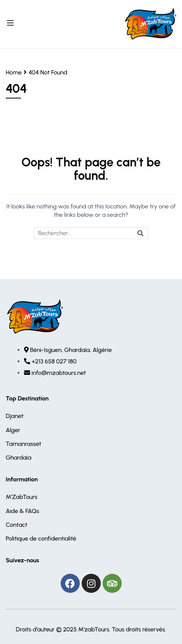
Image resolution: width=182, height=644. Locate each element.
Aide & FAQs (23, 511)
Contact (17, 525)
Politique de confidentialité (41, 538)
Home (14, 72)
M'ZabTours (22, 497)
